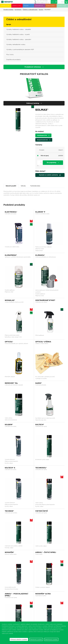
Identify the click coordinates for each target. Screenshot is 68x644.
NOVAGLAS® (10, 300)
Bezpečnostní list (44, 140)
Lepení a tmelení (17, 6)
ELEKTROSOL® (11, 212)
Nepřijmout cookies (51, 639)
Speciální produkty (40, 6)
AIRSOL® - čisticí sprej (46, 552)
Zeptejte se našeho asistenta (50, 175)
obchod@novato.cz (43, 3)
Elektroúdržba (51, 6)
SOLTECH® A (10, 468)
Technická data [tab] (35, 186)
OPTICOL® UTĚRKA (43, 342)
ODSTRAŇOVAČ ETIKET (45, 300)
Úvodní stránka (8, 10)
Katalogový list (43, 135)
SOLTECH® (40, 425)
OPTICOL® (9, 342)
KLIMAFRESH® (11, 255)
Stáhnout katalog (34, 103)
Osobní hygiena (63, 6)
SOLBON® (9, 425)
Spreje (41, 10)
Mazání (26, 6)
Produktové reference (34, 67)
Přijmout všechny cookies (19, 639)
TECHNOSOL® (41, 468)
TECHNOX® (9, 511)
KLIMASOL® (40, 255)
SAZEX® (39, 383)
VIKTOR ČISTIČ (42, 511)
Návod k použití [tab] (11, 186)
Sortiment (18, 10)
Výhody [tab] (23, 186)
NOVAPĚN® (9, 552)
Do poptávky (53, 163)
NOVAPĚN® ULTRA (43, 594)
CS (63, 2)
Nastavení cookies (36, 639)
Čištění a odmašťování (6, 6)
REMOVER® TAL (11, 383)
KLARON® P (40, 212)
